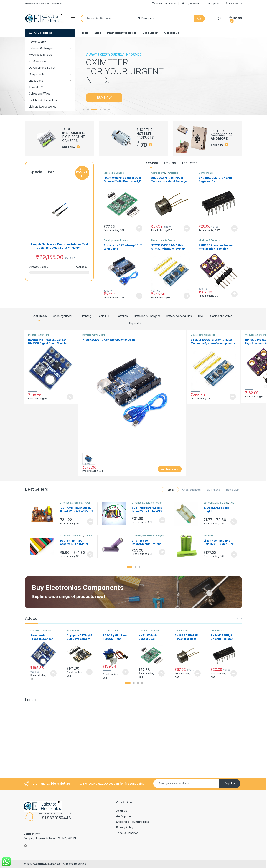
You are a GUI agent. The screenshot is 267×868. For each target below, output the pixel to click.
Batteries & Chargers (41, 48)
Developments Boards (42, 68)
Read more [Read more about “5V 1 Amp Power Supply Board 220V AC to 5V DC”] (162, 520)
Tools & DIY (36, 87)
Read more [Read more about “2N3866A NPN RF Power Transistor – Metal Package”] (187, 228)
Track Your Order (164, 4)
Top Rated (189, 163)
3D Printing (84, 316)
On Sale (170, 163)
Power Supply (37, 42)
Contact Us (234, 4)
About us (122, 811)
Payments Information (122, 33)
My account (190, 4)
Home (85, 33)
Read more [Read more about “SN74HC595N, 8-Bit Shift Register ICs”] (234, 228)
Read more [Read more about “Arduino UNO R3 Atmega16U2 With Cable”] (139, 296)
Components (37, 74)
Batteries (122, 316)
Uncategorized (62, 316)
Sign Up (230, 783)
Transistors (172, 173)
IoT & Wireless (38, 61)
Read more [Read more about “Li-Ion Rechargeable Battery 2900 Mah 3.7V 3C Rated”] (234, 554)
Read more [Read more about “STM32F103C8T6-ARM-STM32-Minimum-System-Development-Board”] (187, 296)
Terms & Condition (127, 833)
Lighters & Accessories (43, 106)
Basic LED (104, 316)
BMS (201, 316)
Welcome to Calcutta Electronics (44, 4)
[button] (129, 567)
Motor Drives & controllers (110, 632)
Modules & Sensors (41, 55)
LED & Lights (36, 81)
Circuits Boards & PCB (72, 535)
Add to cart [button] (139, 228)
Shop (98, 33)
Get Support (213, 4)
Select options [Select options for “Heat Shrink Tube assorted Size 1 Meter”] (90, 554)
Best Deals (39, 316)
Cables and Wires (40, 94)
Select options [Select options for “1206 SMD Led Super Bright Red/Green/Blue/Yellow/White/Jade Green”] (234, 522)
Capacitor (135, 323)
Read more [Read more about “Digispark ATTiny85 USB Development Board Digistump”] (89, 672)
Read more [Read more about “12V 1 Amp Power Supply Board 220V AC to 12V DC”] (90, 522)
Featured (151, 163)
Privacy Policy (125, 827)
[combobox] (108, 18)
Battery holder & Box (179, 316)
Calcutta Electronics (47, 864)
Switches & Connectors (43, 100)
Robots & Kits (74, 630)
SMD (232, 503)
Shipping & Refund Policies (132, 822)
